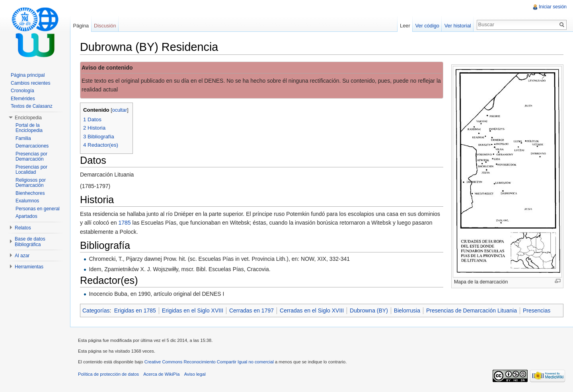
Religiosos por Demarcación (31, 183)
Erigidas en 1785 (135, 310)
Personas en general (38, 209)
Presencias (537, 310)
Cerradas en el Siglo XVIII (312, 310)
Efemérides (23, 99)
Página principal (28, 75)
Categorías (96, 310)
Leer (405, 26)
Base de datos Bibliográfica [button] (30, 242)
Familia (23, 138)
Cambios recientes (30, 83)
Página (81, 26)
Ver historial (458, 26)
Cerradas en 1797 (251, 310)
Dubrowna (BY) (369, 310)
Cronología (22, 91)
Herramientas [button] (29, 267)
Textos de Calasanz (32, 106)
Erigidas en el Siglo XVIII (193, 310)
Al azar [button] (22, 256)
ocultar (120, 110)
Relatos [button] (23, 228)
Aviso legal (195, 374)
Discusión (105, 26)
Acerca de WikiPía (161, 374)
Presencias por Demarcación (31, 157)
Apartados (26, 216)
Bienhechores (30, 193)
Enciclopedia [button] (28, 118)
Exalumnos (27, 201)
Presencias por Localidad (31, 170)
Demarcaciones (32, 146)
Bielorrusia (407, 310)
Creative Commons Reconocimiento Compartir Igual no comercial (209, 362)
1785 (125, 223)
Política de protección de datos (108, 374)
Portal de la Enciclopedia (29, 128)
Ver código (427, 26)
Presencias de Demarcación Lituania (472, 310)
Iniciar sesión (553, 7)
